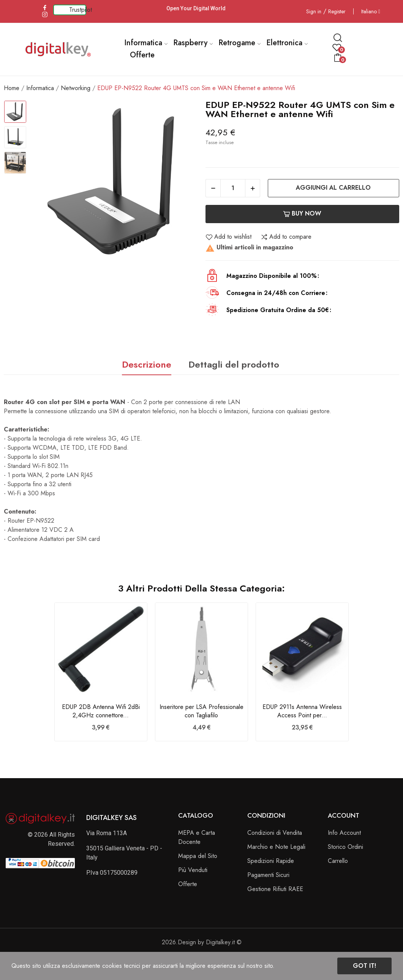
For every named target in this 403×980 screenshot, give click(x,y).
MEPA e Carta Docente (197, 837)
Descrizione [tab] (147, 364)
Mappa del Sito (198, 856)
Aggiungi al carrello (333, 188)
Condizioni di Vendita (275, 833)
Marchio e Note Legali (276, 847)
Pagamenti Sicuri (268, 875)
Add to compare (286, 237)
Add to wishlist (228, 237)
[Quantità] (233, 188)
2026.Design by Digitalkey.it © (202, 942)
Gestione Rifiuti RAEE (275, 889)
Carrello (338, 861)
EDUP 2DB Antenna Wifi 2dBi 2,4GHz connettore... (101, 711)
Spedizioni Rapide (271, 861)
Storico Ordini (345, 847)
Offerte (188, 884)
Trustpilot (81, 10)
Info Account (344, 833)
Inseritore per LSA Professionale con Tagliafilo (201, 711)
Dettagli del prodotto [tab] (234, 364)
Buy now (302, 213)
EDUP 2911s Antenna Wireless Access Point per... (302, 711)
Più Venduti (193, 870)
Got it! (364, 966)
